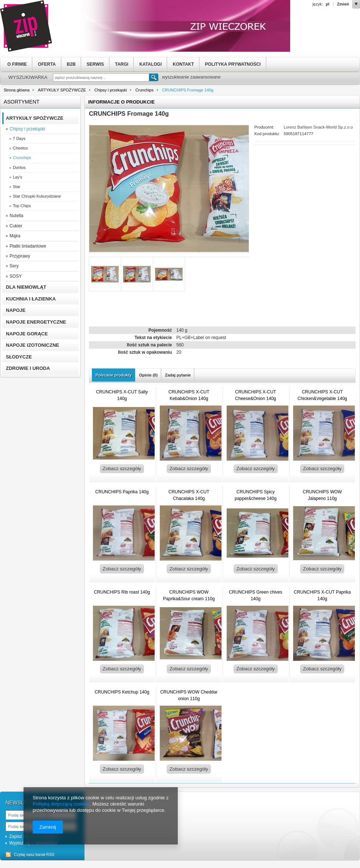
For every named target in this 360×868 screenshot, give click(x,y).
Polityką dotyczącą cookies (61, 804)
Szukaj (154, 78)
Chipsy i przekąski (111, 90)
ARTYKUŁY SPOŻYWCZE (62, 90)
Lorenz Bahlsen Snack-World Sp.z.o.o (318, 127)
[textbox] (101, 78)
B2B (71, 64)
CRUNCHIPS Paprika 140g (122, 492)
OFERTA (47, 64)
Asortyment (21, 102)
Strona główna (17, 90)
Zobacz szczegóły (122, 469)
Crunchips (144, 90)
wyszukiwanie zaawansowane (191, 77)
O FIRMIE (17, 64)
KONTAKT (183, 64)
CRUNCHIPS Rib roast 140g (122, 592)
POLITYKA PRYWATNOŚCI (233, 64)
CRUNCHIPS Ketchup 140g (122, 692)
